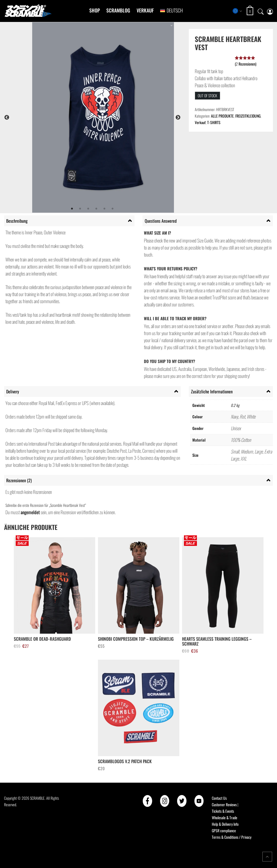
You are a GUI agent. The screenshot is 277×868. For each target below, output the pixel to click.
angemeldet (30, 512)
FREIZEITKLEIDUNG (248, 116)
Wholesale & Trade (225, 817)
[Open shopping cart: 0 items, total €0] (251, 11)
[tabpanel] (103, 117)
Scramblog (118, 10)
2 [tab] (80, 209)
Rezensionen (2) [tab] (19, 480)
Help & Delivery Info (225, 824)
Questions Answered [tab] (161, 221)
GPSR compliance (224, 830)
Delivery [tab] (13, 391)
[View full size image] (103, 117)
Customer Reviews (224, 804)
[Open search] (261, 11)
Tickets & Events (223, 811)
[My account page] (270, 11)
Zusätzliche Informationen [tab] (212, 391)
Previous (7, 118)
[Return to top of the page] (267, 857)
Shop (95, 10)
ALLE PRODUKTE (222, 116)
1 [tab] (72, 209)
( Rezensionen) (246, 64)
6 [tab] (113, 209)
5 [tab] (104, 209)
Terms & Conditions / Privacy (232, 837)
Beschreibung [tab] (17, 221)
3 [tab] (88, 209)
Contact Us (219, 798)
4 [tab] (96, 209)
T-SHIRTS (214, 122)
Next (178, 118)
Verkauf (145, 10)
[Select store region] (237, 11)
